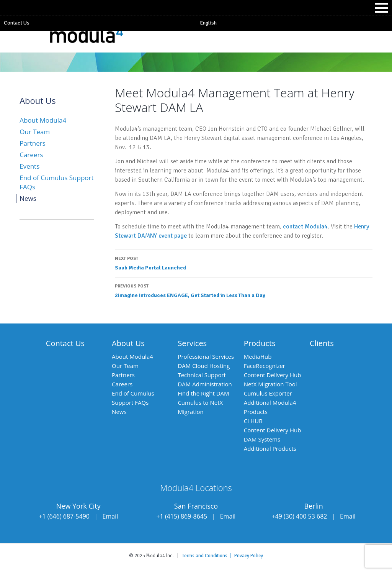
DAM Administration (205, 384)
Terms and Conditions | (208, 556)
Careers (31, 155)
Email (110, 516)
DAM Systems (262, 439)
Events (29, 166)
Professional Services (206, 356)
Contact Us (17, 23)
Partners (33, 143)
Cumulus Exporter (268, 393)
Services (192, 343)
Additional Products (270, 448)
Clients (322, 343)
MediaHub (258, 356)
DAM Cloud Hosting (204, 366)
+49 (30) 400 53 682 (299, 516)
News (28, 198)
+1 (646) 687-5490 (64, 516)
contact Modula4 (305, 227)
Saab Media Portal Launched (244, 263)
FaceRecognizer (265, 366)
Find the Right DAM (203, 393)
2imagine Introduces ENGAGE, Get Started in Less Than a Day (244, 290)
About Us (128, 343)
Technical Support (202, 375)
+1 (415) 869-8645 (182, 516)
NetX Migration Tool (270, 384)
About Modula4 (43, 120)
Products (260, 343)
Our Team (35, 132)
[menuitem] (294, 23)
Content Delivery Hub (273, 375)
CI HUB (253, 421)
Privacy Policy (249, 556)
